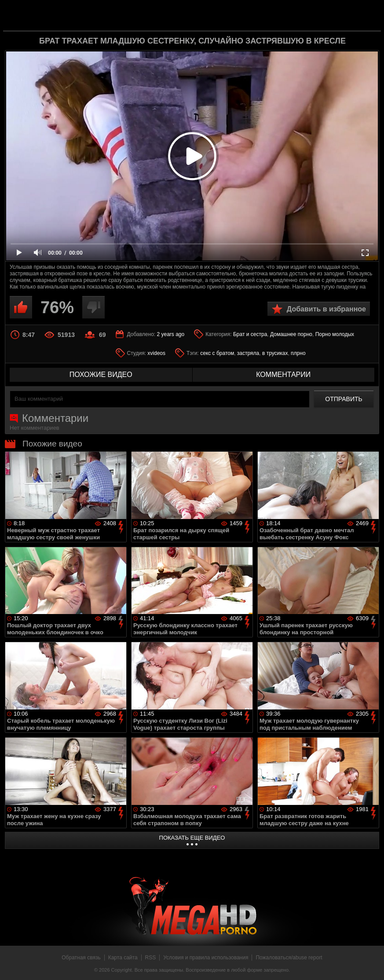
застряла (248, 353)
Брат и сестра (250, 334)
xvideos (156, 353)
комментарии (283, 375)
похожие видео (101, 375)
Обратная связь (81, 958)
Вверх (371, 964)
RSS (151, 958)
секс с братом (217, 353)
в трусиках (275, 353)
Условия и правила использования (206, 958)
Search (367, 15)
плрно (298, 353)
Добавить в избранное (326, 309)
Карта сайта (123, 958)
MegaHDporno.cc (206, 15)
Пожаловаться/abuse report (289, 958)
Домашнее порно (291, 334)
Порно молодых (335, 334)
